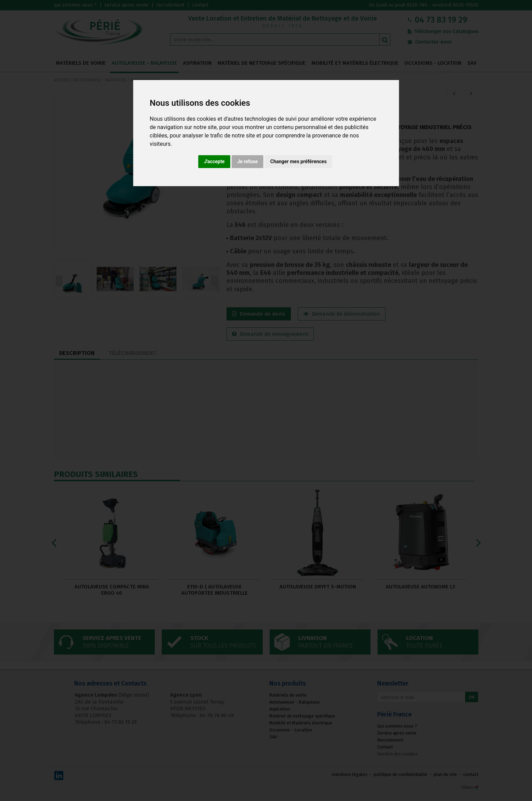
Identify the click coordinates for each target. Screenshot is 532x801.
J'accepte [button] (214, 161)
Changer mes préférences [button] (299, 161)
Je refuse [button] (248, 161)
